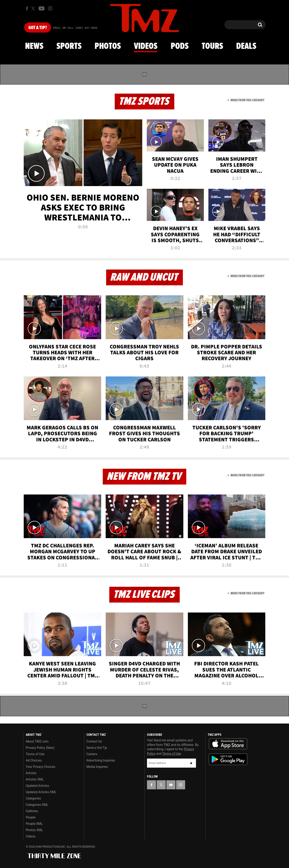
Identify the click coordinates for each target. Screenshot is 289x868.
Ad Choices (34, 760)
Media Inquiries (97, 767)
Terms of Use (35, 754)
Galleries (32, 811)
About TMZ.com (37, 741)
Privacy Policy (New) (40, 748)
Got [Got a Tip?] (38, 28)
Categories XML (37, 805)
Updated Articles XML (41, 792)
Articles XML (35, 779)
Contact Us (94, 741)
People (31, 817)
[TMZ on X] (34, 8)
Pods (180, 46)
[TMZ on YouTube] (171, 785)
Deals (246, 46)
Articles (31, 773)
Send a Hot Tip (97, 748)
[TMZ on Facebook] (27, 8)
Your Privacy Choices (41, 767)
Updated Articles (37, 786)
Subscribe (191, 763)
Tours (212, 46)
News (34, 46)
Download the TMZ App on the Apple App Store (228, 744)
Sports (69, 46)
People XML (34, 824)
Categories (33, 798)
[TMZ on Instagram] (50, 8)
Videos (146, 46)
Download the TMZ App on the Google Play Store (228, 759)
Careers (92, 754)
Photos (108, 46)
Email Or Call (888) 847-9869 (75, 28)
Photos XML (34, 830)
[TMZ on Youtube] (42, 8)
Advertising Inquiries (101, 760)
